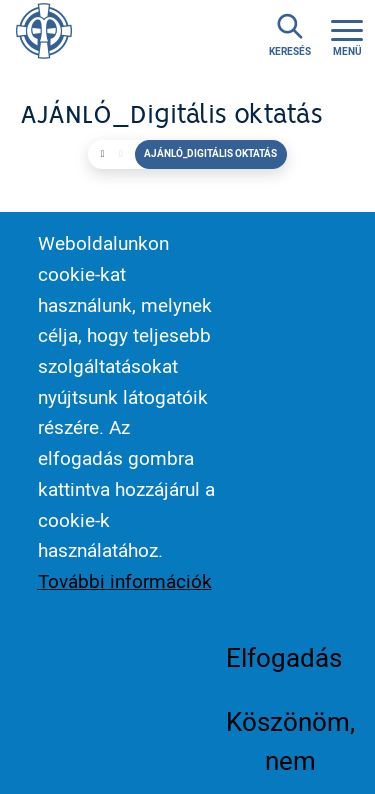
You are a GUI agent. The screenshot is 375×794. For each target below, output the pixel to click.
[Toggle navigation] (347, 35)
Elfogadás (284, 680)
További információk (125, 604)
